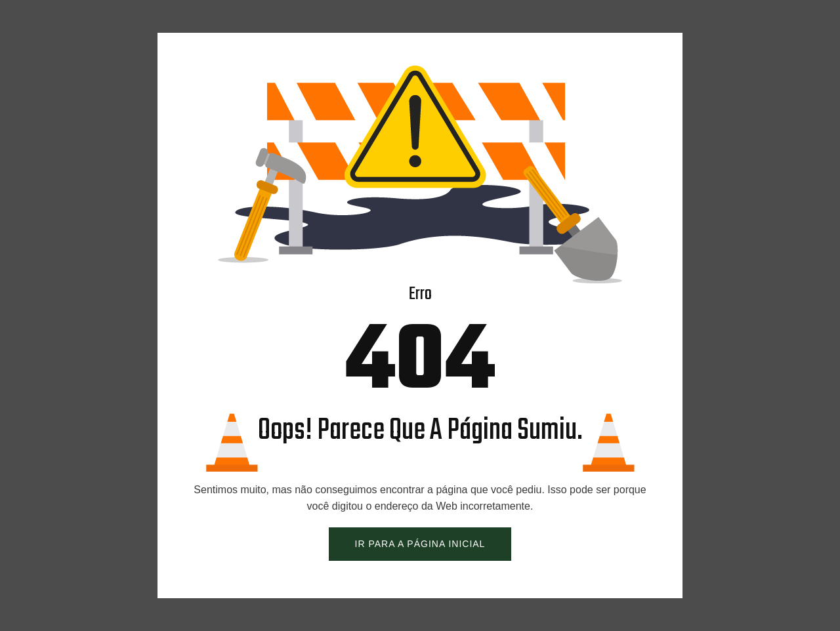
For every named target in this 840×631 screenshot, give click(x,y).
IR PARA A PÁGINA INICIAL (420, 544)
